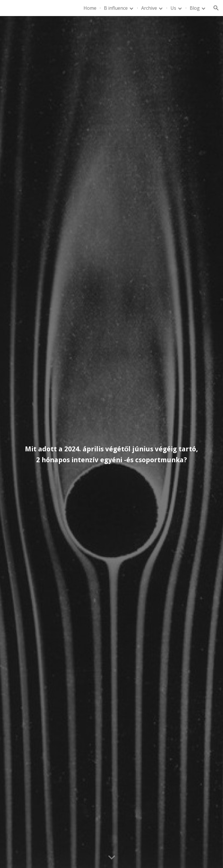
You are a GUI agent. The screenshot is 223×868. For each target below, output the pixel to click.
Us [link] (173, 8)
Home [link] (90, 8)
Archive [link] (149, 8)
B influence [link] (116, 8)
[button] (216, 8)
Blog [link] (195, 8)
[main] (112, 442)
